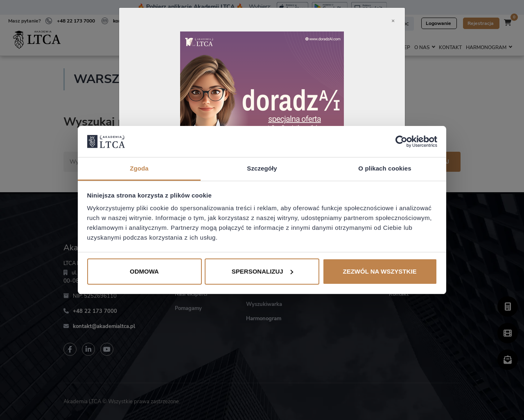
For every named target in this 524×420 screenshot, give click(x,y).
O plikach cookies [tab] (385, 168)
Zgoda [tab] (139, 168)
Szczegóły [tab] (262, 168)
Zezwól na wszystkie (380, 271)
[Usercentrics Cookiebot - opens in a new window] (401, 141)
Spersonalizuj (262, 271)
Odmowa (144, 271)
